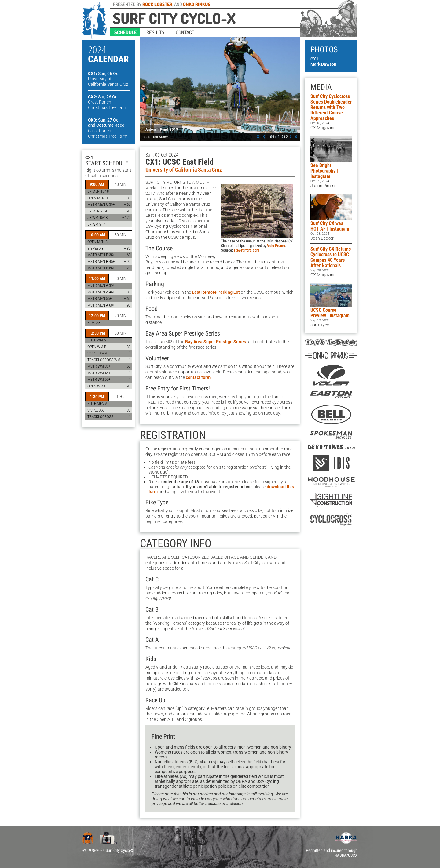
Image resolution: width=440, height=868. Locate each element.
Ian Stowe (161, 137)
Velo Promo (276, 246)
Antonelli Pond (157, 129)
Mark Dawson (323, 64)
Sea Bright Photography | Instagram (324, 171)
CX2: (103, 97)
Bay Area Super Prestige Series (216, 342)
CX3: (104, 120)
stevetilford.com (247, 250)
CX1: (104, 74)
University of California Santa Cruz (184, 170)
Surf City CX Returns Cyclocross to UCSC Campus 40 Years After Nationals (331, 257)
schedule (126, 32)
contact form (198, 377)
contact (185, 32)
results (155, 32)
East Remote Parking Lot (216, 292)
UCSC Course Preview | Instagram (330, 313)
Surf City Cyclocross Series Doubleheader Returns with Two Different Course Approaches (331, 107)
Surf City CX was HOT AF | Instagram (330, 226)
